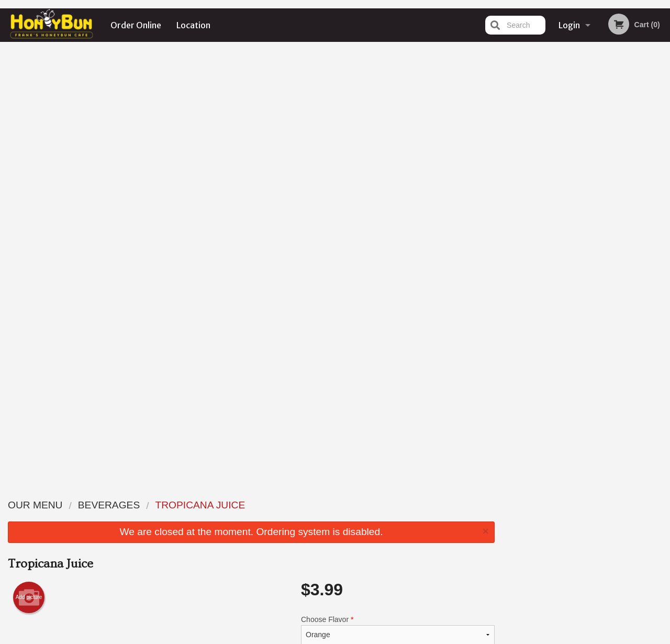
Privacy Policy (407, 530)
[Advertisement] (251, 432)
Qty (331, 282)
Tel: (501, 530)
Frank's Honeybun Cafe (134, 491)
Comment (398, 240)
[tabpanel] (587, 149)
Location (193, 25)
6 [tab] (626, 216)
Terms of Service (353, 637)
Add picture (29, 165)
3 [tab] (579, 216)
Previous (511, 149)
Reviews (399, 504)
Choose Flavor (398, 198)
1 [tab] (548, 216)
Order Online (136, 25)
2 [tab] (563, 216)
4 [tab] (595, 216)
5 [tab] (610, 216)
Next (662, 149)
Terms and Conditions (419, 518)
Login (569, 25)
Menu (308, 504)
